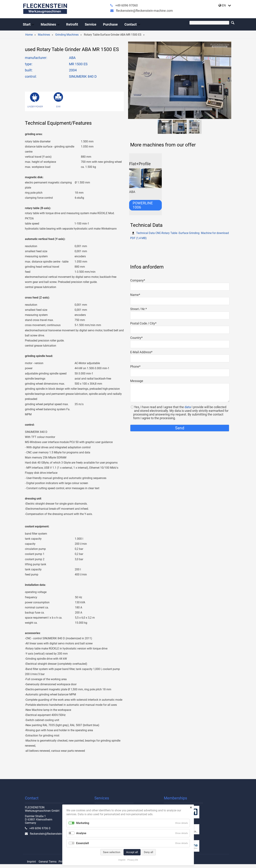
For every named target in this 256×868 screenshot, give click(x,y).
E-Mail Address (141, 352)
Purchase (110, 24)
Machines (44, 35)
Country (138, 338)
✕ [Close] (191, 808)
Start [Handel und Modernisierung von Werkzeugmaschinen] (27, 24)
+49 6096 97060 (127, 5)
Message (137, 381)
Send (180, 428)
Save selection (112, 852)
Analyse (81, 833)
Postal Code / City (143, 323)
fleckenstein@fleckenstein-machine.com (144, 11)
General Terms (48, 862)
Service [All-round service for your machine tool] (91, 24)
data (188, 407)
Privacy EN (133, 860)
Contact (131, 24)
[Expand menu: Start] (33, 25)
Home (29, 35)
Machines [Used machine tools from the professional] (48, 24)
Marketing (83, 823)
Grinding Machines (67, 35)
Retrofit (72, 24)
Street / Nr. (139, 309)
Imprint (31, 862)
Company (138, 280)
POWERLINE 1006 (143, 205)
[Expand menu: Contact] (139, 25)
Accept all (132, 852)
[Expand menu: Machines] (58, 25)
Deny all (149, 852)
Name (138, 295)
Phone (138, 366)
